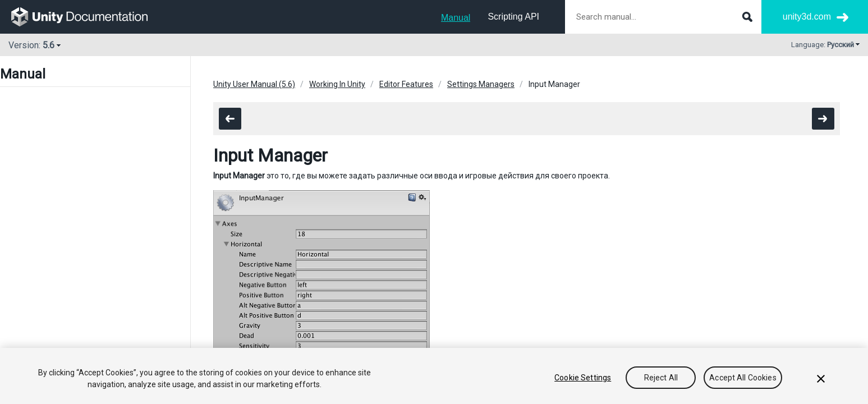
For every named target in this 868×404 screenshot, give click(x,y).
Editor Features (406, 84)
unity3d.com (807, 17)
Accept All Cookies (743, 378)
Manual (456, 18)
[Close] (821, 379)
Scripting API (513, 17)
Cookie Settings (583, 378)
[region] (434, 376)
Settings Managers (481, 84)
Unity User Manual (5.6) (254, 84)
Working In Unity (337, 84)
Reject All (661, 378)
